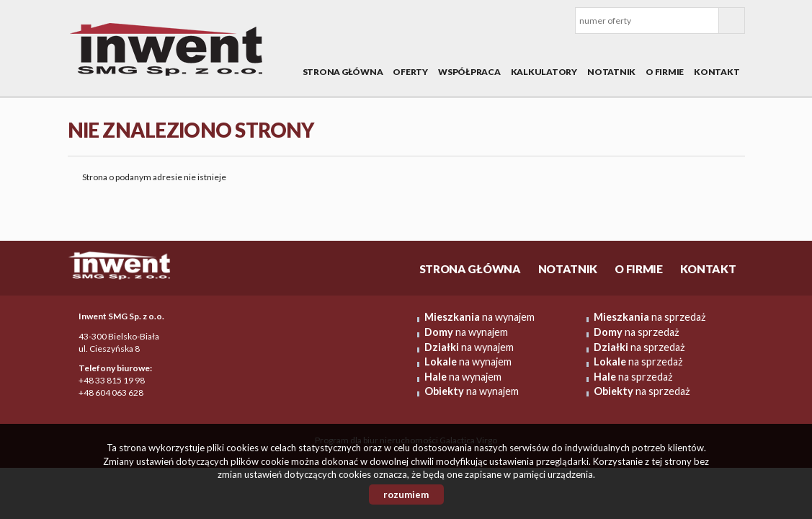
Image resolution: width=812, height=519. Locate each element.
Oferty (410, 72)
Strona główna (343, 72)
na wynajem (479, 317)
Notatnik (611, 72)
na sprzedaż (650, 317)
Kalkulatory (544, 72)
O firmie (665, 72)
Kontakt (717, 72)
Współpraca (469, 72)
